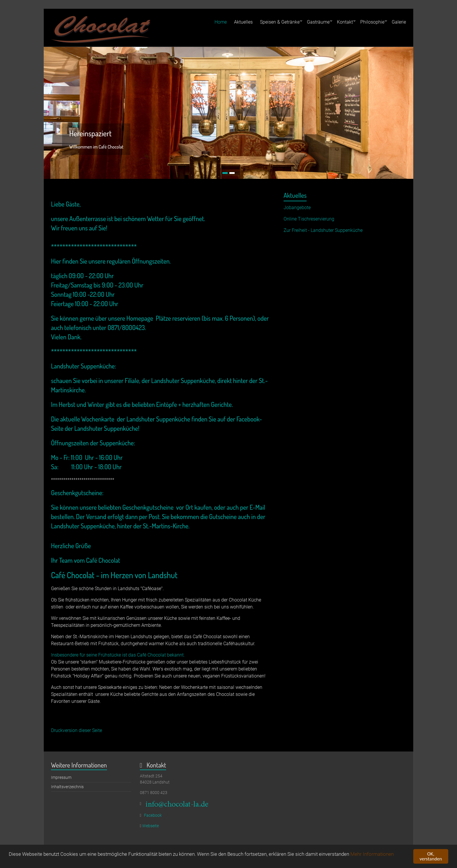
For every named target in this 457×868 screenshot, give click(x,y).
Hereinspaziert (90, 133)
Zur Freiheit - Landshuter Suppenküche (323, 230)
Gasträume (318, 22)
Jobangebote (297, 208)
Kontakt (345, 22)
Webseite (151, 826)
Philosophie (372, 22)
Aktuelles (243, 22)
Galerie (399, 22)
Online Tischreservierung (309, 219)
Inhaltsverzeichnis (67, 787)
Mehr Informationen (372, 855)
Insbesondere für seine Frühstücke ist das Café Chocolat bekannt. (118, 655)
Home (221, 22)
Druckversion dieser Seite (77, 730)
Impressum (61, 777)
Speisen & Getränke (280, 22)
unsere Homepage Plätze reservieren (154, 318)
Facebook (153, 815)
